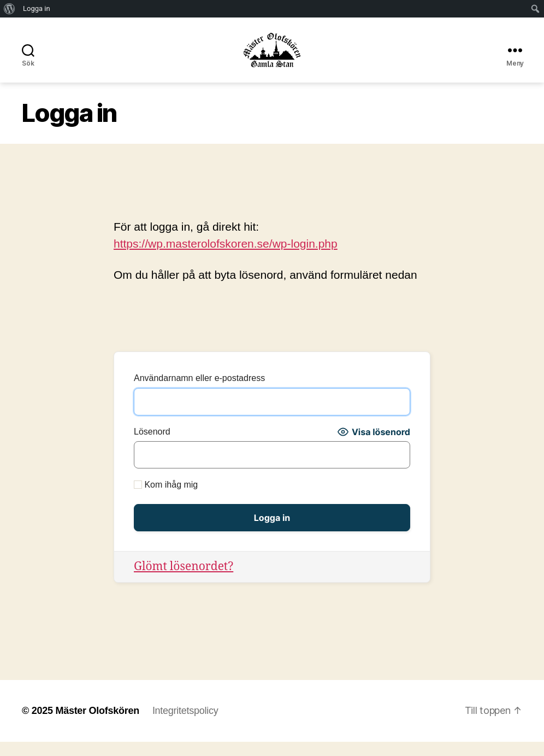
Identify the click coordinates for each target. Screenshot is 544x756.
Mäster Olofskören (97, 725)
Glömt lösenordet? (184, 581)
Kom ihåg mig (166, 499)
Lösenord (152, 446)
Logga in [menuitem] (37, 8)
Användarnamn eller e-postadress (199, 393)
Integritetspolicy (185, 725)
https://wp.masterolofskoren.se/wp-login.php (226, 258)
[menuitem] (10, 9)
